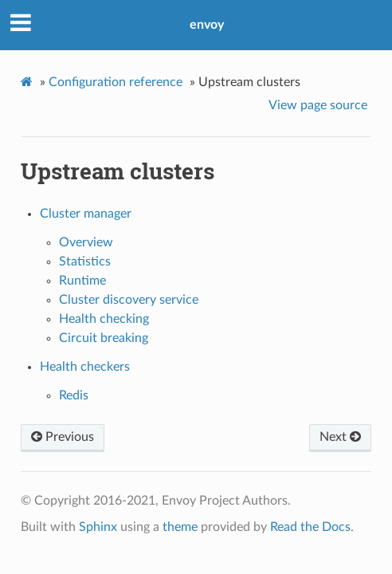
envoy (207, 25)
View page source (318, 105)
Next (340, 437)
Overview (86, 242)
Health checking (104, 319)
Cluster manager (86, 214)
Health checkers (85, 367)
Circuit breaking (104, 338)
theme (180, 527)
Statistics (85, 261)
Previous (63, 437)
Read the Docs (310, 527)
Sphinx (98, 527)
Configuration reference (116, 82)
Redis (74, 395)
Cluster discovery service (129, 300)
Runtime (82, 281)
